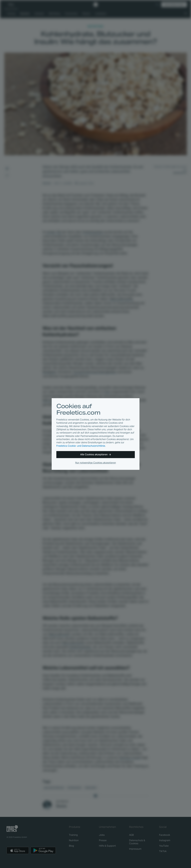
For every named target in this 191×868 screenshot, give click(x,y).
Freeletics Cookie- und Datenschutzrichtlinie (81, 446)
